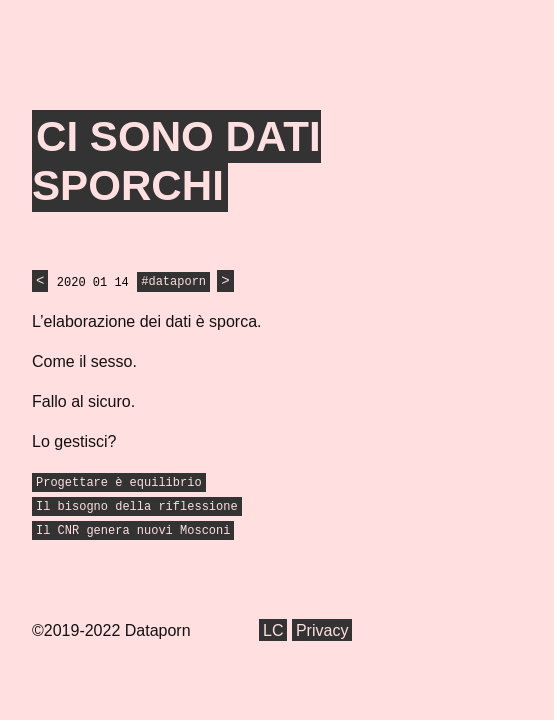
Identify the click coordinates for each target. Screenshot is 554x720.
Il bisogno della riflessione (137, 507)
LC (273, 630)
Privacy (322, 630)
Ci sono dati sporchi (176, 161)
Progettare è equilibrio (119, 483)
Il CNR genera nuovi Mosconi (133, 531)
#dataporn (173, 283)
